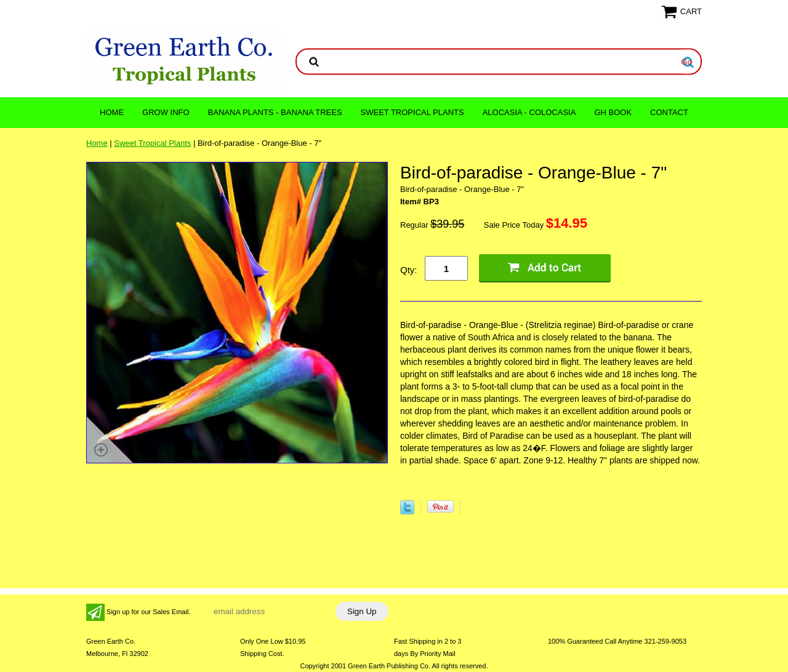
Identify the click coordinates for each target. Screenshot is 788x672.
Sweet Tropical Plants (412, 112)
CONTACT (669, 112)
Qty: (409, 270)
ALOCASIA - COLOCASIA (529, 112)
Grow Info (166, 112)
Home (112, 112)
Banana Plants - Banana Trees (275, 112)
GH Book (613, 112)
